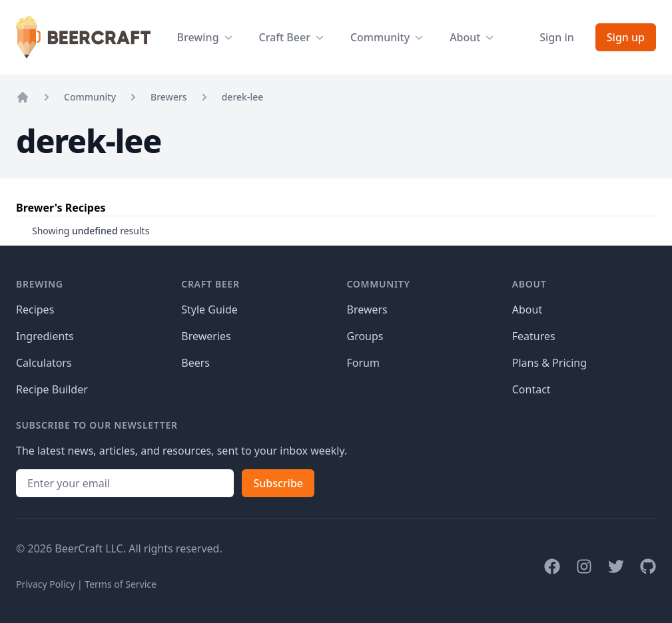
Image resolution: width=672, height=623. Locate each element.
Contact (531, 389)
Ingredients (45, 336)
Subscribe (278, 483)
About (527, 310)
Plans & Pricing (549, 363)
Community (90, 97)
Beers (195, 363)
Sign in (557, 37)
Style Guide (209, 310)
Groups (365, 336)
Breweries (206, 336)
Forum (363, 363)
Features (534, 336)
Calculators (44, 363)
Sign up (626, 37)
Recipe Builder (52, 389)
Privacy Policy (45, 584)
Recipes (35, 310)
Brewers (169, 97)
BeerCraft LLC (89, 548)
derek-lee (243, 97)
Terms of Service (121, 584)
